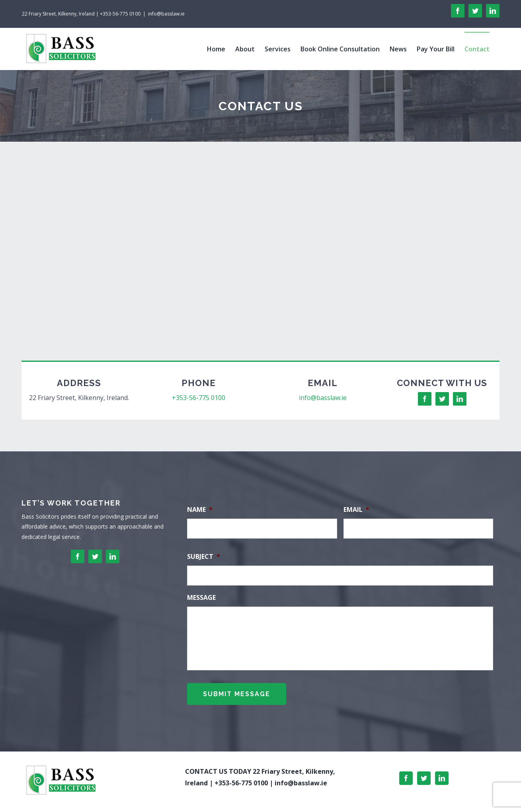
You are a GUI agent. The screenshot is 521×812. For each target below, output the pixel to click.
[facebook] (425, 399)
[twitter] (442, 399)
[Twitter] (424, 774)
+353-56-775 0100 (199, 398)
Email (356, 510)
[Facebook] (406, 774)
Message (201, 598)
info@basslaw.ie (166, 14)
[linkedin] (460, 399)
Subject (204, 557)
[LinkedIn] (442, 774)
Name (200, 510)
